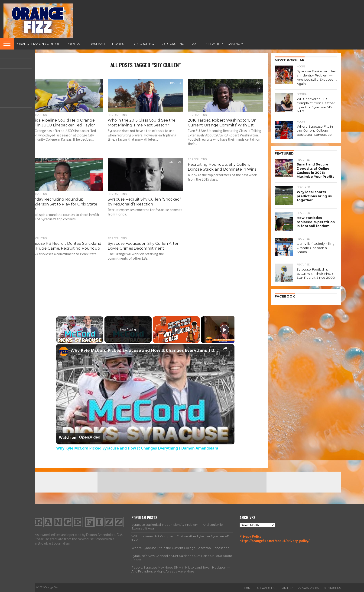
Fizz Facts (212, 44)
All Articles (266, 588)
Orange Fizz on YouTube (39, 44)
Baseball (98, 44)
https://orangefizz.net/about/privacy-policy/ (275, 541)
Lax (193, 44)
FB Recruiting (142, 44)
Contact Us (332, 588)
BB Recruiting (172, 44)
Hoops (118, 44)
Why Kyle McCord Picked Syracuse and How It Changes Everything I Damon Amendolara (145, 350)
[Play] (176, 330)
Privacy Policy (250, 536)
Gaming (234, 44)
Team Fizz (286, 588)
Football (75, 44)
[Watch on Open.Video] (80, 437)
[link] (64, 351)
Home (248, 588)
